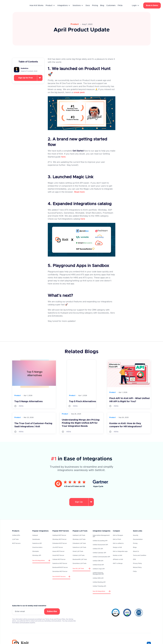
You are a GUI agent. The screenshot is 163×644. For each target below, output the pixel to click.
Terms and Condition (140, 555)
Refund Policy (137, 567)
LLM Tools (15, 539)
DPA (134, 559)
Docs (88, 5)
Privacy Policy (137, 563)
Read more (79, 192)
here (63, 157)
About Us (136, 551)
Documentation (138, 539)
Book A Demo (152, 5)
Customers (111, 5)
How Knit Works (36, 5)
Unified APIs (16, 535)
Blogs (135, 547)
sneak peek (79, 93)
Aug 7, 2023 (87, 24)
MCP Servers (16, 543)
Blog (102, 5)
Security (136, 535)
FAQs (120, 5)
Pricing (95, 5)
